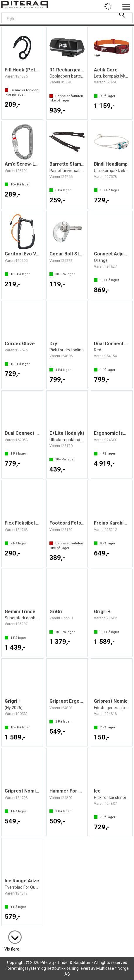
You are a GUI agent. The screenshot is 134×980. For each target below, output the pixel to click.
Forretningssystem (23, 968)
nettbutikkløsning (63, 968)
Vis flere (12, 949)
